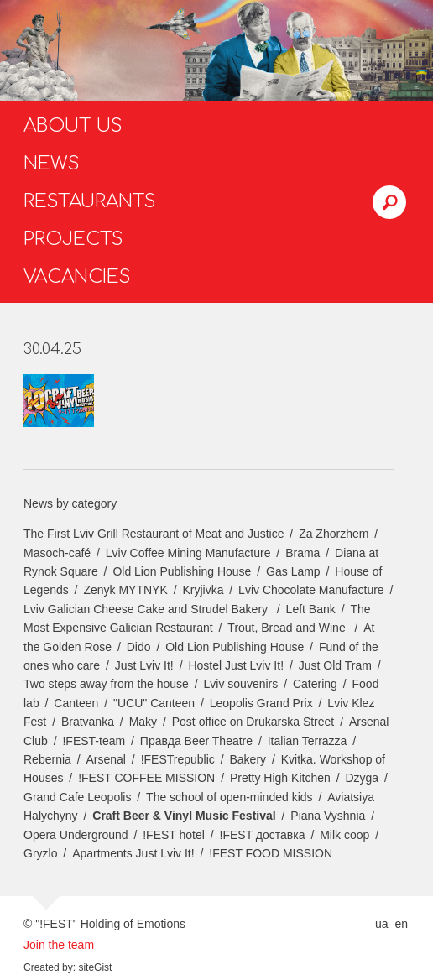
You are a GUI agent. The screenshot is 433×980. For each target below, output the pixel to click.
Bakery (248, 759)
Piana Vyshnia (328, 816)
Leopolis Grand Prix (261, 703)
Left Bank (311, 609)
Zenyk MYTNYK (125, 590)
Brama (303, 553)
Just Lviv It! (144, 665)
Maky (143, 722)
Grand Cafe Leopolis (77, 797)
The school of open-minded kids (229, 797)
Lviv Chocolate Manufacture (311, 590)
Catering (315, 684)
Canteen (76, 703)
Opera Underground (76, 835)
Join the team (59, 945)
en (401, 924)
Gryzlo (40, 853)
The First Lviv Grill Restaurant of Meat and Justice (154, 534)
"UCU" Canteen (154, 703)
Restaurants (90, 201)
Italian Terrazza (308, 741)
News (52, 164)
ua (382, 924)
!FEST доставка (263, 835)
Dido (139, 647)
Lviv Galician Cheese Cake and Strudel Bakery (147, 609)
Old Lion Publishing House (182, 571)
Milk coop (344, 835)
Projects (73, 239)
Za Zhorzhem (334, 534)
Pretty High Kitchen (280, 778)
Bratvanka (88, 722)
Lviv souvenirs (241, 684)
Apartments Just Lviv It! (133, 853)
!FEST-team (94, 741)
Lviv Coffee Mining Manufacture (188, 553)
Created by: (50, 967)
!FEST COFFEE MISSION (146, 778)
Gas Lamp (293, 571)
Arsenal (106, 759)
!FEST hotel (174, 835)
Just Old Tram (335, 665)
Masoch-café (57, 553)
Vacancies (77, 277)
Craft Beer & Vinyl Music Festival (184, 816)
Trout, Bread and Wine (288, 628)
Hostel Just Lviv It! (236, 665)
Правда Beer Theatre (196, 741)
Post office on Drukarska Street (253, 722)
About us (73, 126)
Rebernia (47, 759)
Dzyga (362, 778)
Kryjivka (203, 590)
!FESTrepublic (178, 759)
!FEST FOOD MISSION (271, 853)
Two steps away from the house (106, 684)
